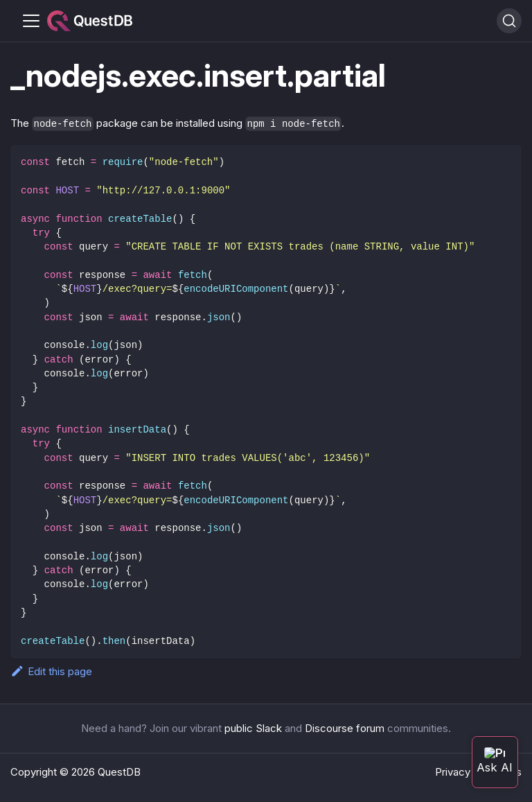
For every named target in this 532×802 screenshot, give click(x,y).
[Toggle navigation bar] (31, 21)
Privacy (453, 772)
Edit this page (51, 671)
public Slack (253, 728)
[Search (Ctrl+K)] (509, 21)
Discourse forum (345, 728)
